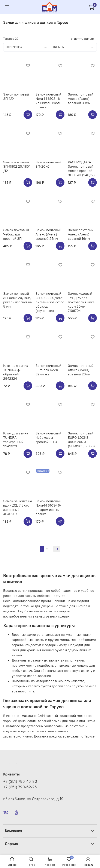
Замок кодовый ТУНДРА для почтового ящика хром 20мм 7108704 (81, 302)
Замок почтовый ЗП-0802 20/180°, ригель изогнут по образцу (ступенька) (50, 302)
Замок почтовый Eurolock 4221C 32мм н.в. (48, 370)
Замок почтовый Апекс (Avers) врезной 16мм (81, 234)
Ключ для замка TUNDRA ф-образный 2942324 (16, 372)
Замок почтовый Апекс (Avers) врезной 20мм (81, 370)
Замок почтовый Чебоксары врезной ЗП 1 (16, 234)
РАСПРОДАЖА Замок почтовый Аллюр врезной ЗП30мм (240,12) (81, 168)
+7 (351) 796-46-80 (20, 782)
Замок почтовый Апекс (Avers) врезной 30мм (81, 99)
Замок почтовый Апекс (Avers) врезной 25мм (48, 234)
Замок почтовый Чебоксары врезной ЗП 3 (48, 437)
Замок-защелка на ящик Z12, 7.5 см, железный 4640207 (18, 507)
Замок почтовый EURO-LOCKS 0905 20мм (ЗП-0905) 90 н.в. (82, 440)
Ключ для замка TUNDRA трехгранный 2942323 (16, 440)
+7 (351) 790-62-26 (20, 787)
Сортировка (28, 47)
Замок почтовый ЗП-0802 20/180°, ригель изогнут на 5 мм (17, 300)
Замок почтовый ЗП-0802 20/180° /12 (17, 166)
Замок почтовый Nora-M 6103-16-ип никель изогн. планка (49, 101)
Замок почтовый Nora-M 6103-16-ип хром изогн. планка (48, 507)
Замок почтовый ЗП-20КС (48, 164)
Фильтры (75, 47)
